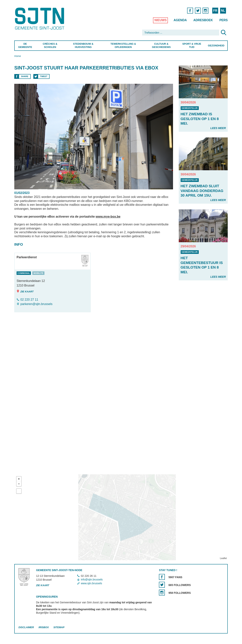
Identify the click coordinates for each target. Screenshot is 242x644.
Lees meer (218, 128)
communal (24, 273)
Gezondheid (216, 46)
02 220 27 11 (29, 300)
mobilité (38, 273)
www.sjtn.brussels (91, 583)
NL (223, 11)
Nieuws (160, 20)
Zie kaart (25, 291)
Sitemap (59, 627)
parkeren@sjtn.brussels (36, 304)
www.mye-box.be (108, 217)
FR (215, 11)
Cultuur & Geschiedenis (161, 45)
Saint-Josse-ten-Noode (40, 19)
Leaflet (223, 558)
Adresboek (203, 20)
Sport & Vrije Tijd (192, 45)
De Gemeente (25, 45)
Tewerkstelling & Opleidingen (123, 45)
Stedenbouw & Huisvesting (83, 45)
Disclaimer (26, 627)
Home (18, 56)
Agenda (180, 20)
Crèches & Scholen (50, 45)
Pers (224, 20)
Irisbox (44, 627)
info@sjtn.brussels (92, 580)
